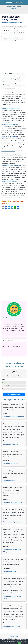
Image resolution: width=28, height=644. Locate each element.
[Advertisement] (14, 58)
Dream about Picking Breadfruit (12, 626)
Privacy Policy (14, 636)
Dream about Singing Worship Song (13, 502)
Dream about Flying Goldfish (11, 444)
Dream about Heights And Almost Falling (12, 551)
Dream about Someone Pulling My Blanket (12, 598)
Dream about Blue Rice (9, 480)
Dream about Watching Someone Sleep (14, 417)
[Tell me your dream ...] (14, 340)
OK (19, 643)
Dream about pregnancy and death (11, 108)
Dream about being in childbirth (10, 182)
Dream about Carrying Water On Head (13, 522)
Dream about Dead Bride (10, 571)
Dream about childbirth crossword (11, 165)
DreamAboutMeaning (14, 2)
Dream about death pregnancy (10, 125)
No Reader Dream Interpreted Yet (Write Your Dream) (12, 23)
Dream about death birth (8, 151)
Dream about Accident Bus (10, 464)
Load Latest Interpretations (14, 394)
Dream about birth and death (9, 137)
